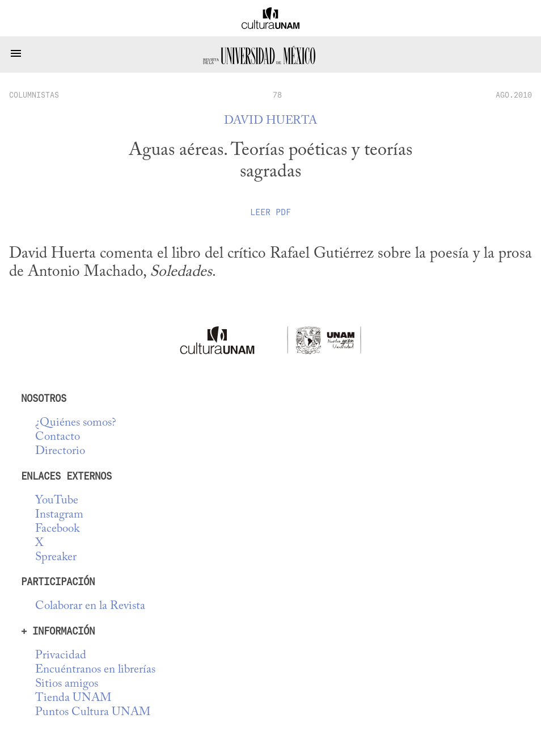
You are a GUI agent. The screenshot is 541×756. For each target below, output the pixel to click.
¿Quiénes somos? (76, 423)
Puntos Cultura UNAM (93, 713)
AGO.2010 (514, 95)
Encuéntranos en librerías (95, 670)
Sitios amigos (67, 684)
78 (277, 95)
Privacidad (61, 656)
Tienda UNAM (73, 698)
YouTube (57, 501)
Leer (270, 212)
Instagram (59, 515)
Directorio (60, 451)
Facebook (57, 529)
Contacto (58, 437)
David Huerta (270, 121)
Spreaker (56, 558)
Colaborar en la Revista (90, 606)
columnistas (34, 95)
